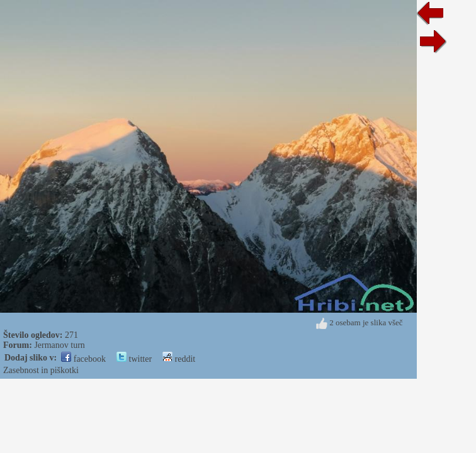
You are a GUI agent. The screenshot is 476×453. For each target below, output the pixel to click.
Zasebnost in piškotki (41, 370)
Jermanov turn (59, 345)
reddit (179, 359)
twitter (134, 359)
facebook (83, 359)
